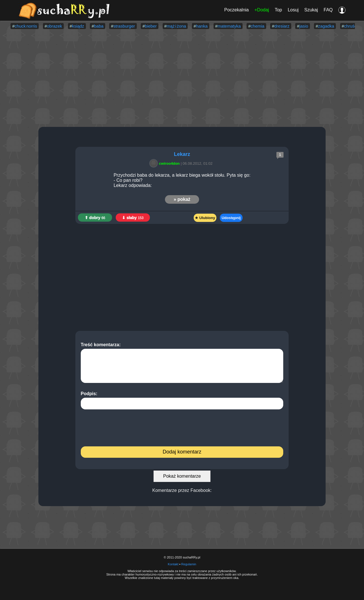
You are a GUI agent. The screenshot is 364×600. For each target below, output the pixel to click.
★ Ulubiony (205, 218)
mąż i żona (176, 26)
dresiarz (282, 26)
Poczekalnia (236, 10)
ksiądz (78, 26)
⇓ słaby (133, 218)
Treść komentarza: (182, 363)
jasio (304, 26)
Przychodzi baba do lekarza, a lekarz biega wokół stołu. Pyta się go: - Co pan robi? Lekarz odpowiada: (182, 180)
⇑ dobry (95, 218)
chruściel (352, 26)
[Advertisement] (182, 79)
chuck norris (26, 26)
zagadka (326, 26)
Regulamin (189, 564)
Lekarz (182, 154)
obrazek (54, 26)
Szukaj (311, 10)
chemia (257, 26)
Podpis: (182, 400)
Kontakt (173, 564)
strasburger (124, 26)
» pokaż (182, 199)
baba (99, 26)
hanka (202, 26)
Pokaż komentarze (182, 476)
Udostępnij (231, 218)
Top (278, 10)
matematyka (229, 26)
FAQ (328, 10)
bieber (151, 26)
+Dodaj (262, 10)
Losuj (293, 10)
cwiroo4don (166, 163)
